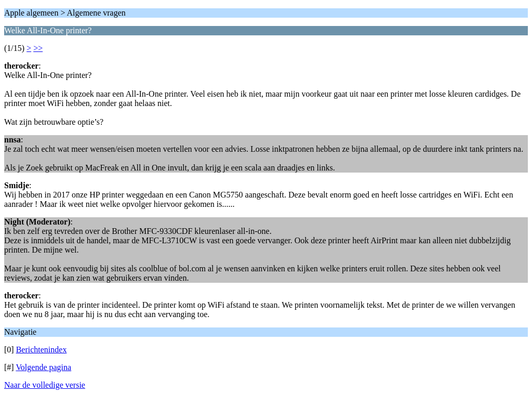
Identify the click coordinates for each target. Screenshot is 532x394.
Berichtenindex (42, 350)
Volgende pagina (43, 367)
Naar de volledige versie (45, 385)
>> (38, 48)
